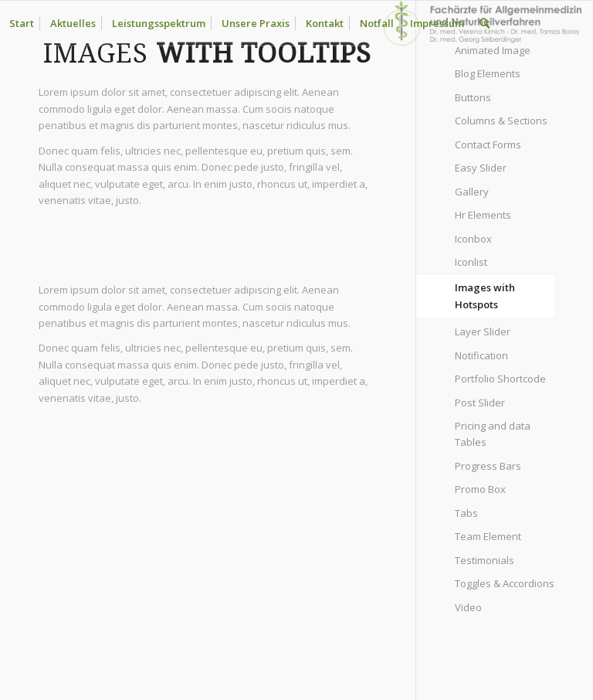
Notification (481, 355)
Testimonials (485, 560)
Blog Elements (488, 73)
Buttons (473, 97)
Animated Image (493, 50)
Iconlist (471, 262)
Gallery (472, 192)
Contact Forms (488, 144)
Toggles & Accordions (505, 583)
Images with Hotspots (485, 296)
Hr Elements (483, 215)
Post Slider (480, 403)
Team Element (488, 536)
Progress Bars (488, 466)
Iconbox (473, 239)
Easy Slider (481, 168)
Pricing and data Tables (493, 434)
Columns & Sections (501, 121)
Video (468, 607)
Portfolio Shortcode (500, 379)
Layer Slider (483, 331)
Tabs (466, 513)
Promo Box (480, 489)
